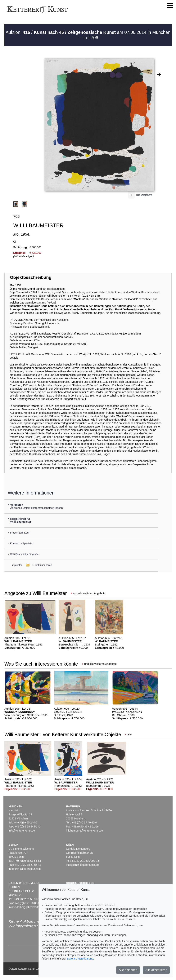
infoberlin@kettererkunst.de (25, 869)
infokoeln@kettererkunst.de (82, 865)
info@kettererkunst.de (22, 831)
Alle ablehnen (128, 970)
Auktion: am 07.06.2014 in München (88, 32)
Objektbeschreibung (31, 277)
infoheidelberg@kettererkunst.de (28, 907)
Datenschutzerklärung (80, 959)
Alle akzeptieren (156, 970)
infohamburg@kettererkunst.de (84, 831)
